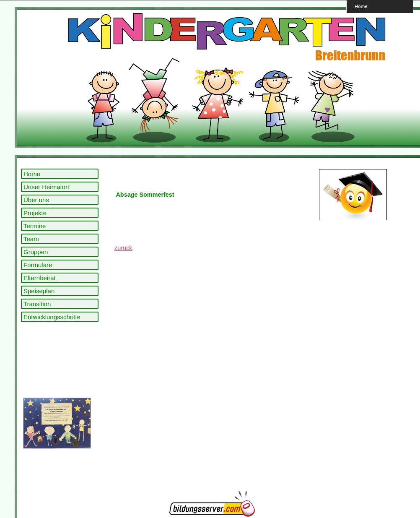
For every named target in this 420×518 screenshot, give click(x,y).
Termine (35, 226)
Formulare (38, 265)
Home (361, 6)
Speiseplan (39, 291)
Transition (37, 304)
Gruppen (36, 252)
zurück (123, 248)
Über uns (36, 200)
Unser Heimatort (46, 187)
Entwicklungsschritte (52, 317)
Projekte (35, 213)
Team (31, 239)
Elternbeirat (40, 278)
